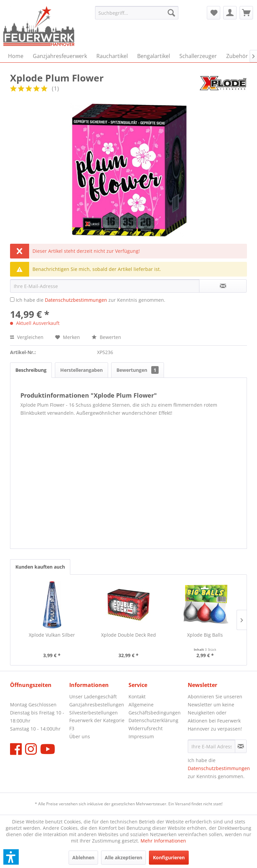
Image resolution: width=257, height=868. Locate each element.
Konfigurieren (169, 857)
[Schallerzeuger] (198, 56)
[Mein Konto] (230, 13)
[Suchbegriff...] (137, 13)
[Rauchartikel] (112, 56)
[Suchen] (171, 13)
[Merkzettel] (213, 13)
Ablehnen (83, 857)
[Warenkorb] (246, 13)
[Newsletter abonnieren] (241, 746)
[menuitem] (137, 13)
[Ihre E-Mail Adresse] (211, 746)
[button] (11, 857)
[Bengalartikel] (154, 56)
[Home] (16, 56)
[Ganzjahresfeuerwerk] (60, 56)
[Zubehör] (237, 56)
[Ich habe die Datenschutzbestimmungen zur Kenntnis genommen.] (12, 300)
